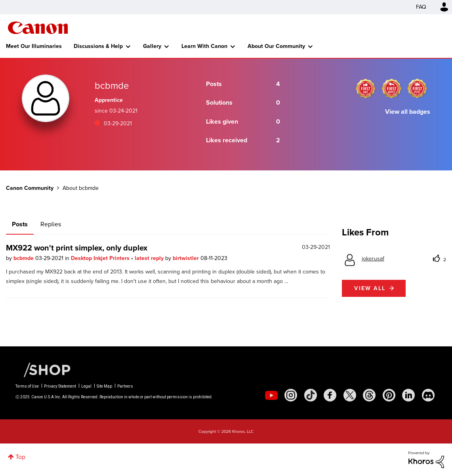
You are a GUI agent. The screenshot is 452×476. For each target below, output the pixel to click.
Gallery (152, 46)
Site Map (104, 386)
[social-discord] (428, 395)
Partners (125, 386)
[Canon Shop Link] (43, 369)
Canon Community (38, 28)
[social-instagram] (291, 395)
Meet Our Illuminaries (34, 46)
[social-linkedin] (408, 395)
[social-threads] (369, 395)
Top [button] (20, 457)
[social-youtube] (271, 395)
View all (370, 288)
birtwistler (187, 258)
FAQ (421, 7)
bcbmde (24, 258)
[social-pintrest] (389, 395)
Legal (86, 386)
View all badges (408, 112)
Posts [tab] (20, 224)
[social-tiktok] (311, 395)
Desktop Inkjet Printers (101, 258)
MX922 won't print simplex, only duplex (77, 248)
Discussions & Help (98, 46)
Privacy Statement (60, 386)
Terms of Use (27, 386)
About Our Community (276, 46)
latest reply (150, 258)
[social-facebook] (330, 395)
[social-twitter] (350, 395)
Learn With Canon (204, 46)
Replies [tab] (51, 224)
